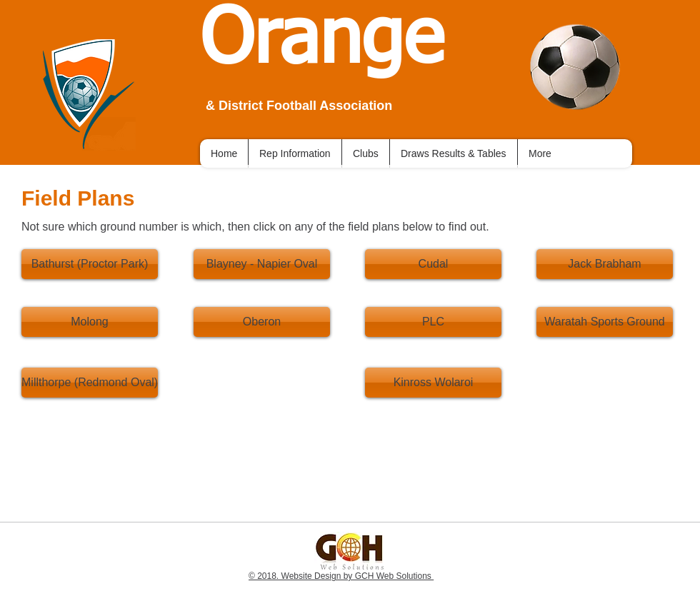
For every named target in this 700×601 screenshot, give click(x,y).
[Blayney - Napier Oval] (262, 264)
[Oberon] (262, 322)
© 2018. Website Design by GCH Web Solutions (341, 576)
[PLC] (433, 322)
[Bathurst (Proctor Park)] (90, 264)
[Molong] (90, 322)
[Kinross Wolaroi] (433, 383)
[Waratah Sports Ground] (605, 322)
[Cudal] (433, 264)
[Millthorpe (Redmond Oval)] (90, 383)
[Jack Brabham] (605, 264)
